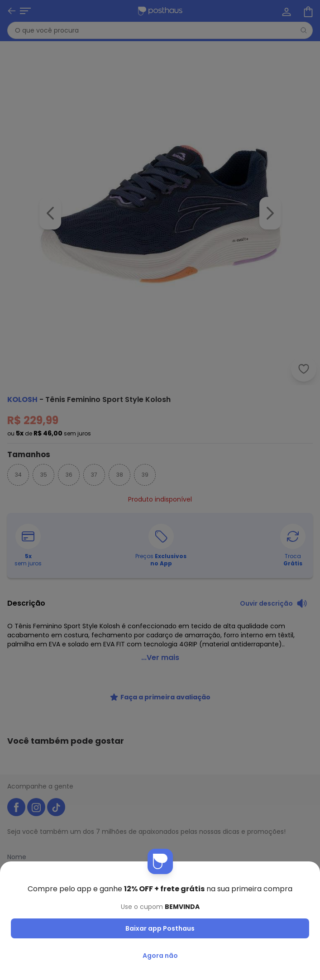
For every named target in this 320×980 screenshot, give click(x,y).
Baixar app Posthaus (160, 928)
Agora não (160, 956)
